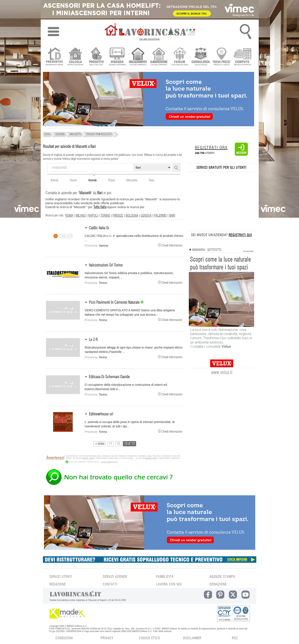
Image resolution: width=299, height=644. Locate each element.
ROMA (69, 216)
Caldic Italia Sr (99, 228)
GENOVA (146, 216)
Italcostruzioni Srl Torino (106, 265)
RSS (235, 638)
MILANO (81, 216)
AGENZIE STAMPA (222, 577)
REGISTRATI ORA (211, 148)
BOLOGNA (132, 216)
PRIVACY (107, 638)
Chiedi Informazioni (170, 245)
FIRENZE (118, 216)
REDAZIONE (58, 584)
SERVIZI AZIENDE (115, 577)
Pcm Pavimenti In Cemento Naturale (115, 303)
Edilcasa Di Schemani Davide (109, 377)
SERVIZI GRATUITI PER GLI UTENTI (221, 168)
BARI (172, 216)
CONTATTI (110, 584)
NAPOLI (93, 216)
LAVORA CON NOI (169, 584)
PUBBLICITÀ (165, 577)
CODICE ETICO (149, 638)
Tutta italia (100, 207)
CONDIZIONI (64, 638)
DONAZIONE (218, 584)
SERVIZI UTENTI (61, 577)
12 (118, 444)
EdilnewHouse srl (101, 414)
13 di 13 (129, 444)
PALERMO (160, 216)
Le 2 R (93, 340)
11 (110, 444)
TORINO (105, 216)
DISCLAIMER (192, 638)
